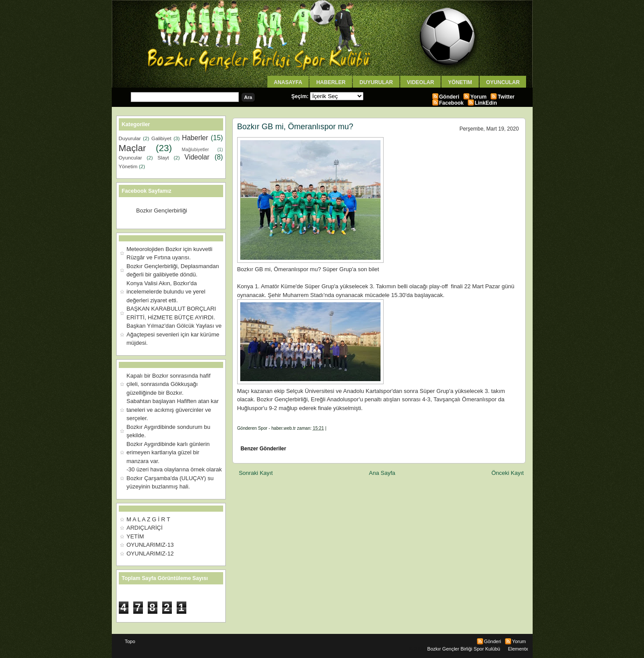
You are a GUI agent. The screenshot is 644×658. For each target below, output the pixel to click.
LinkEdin (486, 103)
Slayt (163, 157)
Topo (130, 641)
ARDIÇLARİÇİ (145, 528)
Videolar (420, 82)
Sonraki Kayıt (256, 473)
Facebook (452, 103)
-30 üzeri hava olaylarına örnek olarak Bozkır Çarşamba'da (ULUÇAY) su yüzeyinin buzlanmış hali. (174, 478)
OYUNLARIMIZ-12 (150, 554)
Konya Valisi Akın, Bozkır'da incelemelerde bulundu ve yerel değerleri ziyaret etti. (166, 292)
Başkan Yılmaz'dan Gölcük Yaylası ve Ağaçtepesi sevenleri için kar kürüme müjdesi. (174, 334)
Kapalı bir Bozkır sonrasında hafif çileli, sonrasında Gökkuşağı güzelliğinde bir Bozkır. (169, 384)
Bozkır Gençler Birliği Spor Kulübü (464, 649)
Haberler (331, 82)
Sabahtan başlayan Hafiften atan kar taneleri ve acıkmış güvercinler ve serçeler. (173, 410)
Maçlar (132, 148)
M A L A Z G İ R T (149, 519)
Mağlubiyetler (196, 150)
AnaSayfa (288, 82)
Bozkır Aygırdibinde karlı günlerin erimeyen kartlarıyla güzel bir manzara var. (168, 453)
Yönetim (460, 82)
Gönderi (449, 97)
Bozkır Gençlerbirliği (162, 210)
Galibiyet (161, 138)
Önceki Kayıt (508, 473)
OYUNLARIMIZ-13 (150, 545)
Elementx (518, 649)
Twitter (506, 97)
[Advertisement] (340, 435)
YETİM (135, 536)
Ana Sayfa (382, 473)
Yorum (479, 97)
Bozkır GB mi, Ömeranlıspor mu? (295, 127)
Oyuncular (503, 82)
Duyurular (376, 82)
